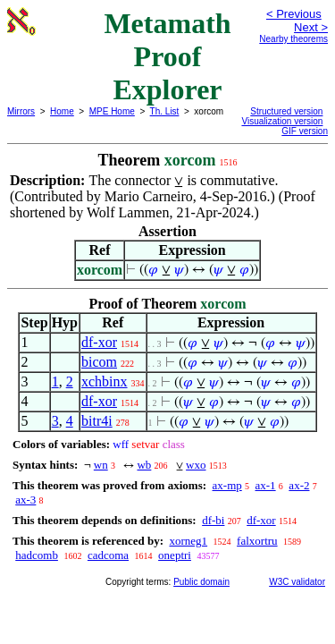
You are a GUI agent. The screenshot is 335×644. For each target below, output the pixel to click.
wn (101, 465)
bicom (99, 362)
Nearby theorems (293, 39)
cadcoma (108, 555)
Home (62, 111)
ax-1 (266, 485)
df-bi (213, 520)
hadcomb (37, 555)
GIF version (305, 131)
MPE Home (112, 111)
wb (144, 465)
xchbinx (105, 381)
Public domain (201, 582)
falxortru (257, 541)
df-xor (99, 342)
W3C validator (297, 582)
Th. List (165, 111)
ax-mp (227, 485)
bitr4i (97, 421)
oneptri (175, 555)
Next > (311, 27)
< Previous (294, 14)
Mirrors (21, 111)
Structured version (286, 111)
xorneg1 (188, 541)
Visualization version (282, 121)
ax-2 (299, 485)
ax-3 (25, 500)
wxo (196, 465)
